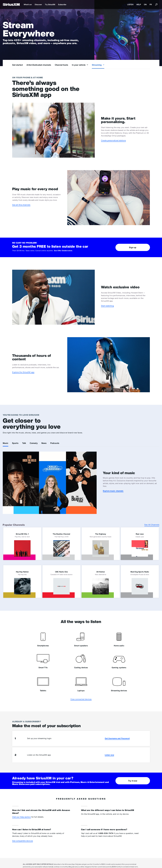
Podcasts (55, 443)
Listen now (109, 755)
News (44, 443)
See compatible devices (23, 841)
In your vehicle (80, 65)
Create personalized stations (113, 140)
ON (145, 4)
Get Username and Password (117, 738)
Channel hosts (61, 65)
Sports (15, 443)
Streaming (98, 65)
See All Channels (152, 525)
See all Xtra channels (21, 205)
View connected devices (81, 699)
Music (6, 443)
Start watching (107, 306)
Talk (24, 443)
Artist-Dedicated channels (39, 65)
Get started (17, 65)
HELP (139, 4)
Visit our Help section (22, 817)
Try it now (133, 781)
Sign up (133, 247)
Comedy (34, 443)
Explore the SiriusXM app (23, 372)
